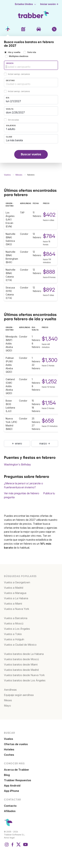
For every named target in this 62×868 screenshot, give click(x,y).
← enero (17, 443)
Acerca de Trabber (17, 770)
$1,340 (50, 339)
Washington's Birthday (17, 464)
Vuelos (9, 739)
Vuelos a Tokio (13, 634)
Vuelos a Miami (13, 604)
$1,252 (49, 381)
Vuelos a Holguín (14, 639)
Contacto (10, 806)
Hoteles (9, 749)
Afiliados (10, 811)
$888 (49, 272)
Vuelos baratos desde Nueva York (24, 675)
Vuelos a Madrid (14, 588)
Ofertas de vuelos (16, 744)
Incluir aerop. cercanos (19, 74)
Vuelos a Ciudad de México (20, 645)
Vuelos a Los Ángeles (17, 629)
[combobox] (31, 65)
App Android (12, 786)
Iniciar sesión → (49, 4)
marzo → (45, 443)
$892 (49, 290)
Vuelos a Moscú (14, 623)
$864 (49, 254)
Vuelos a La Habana (16, 598)
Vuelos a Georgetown (17, 582)
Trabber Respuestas (18, 780)
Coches (9, 755)
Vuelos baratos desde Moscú (21, 659)
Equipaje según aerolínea (19, 695)
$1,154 (49, 403)
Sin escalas (13, 120)
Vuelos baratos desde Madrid (21, 670)
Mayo (7, 706)
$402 (49, 215)
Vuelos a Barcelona (16, 618)
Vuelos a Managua (15, 593)
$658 (48, 421)
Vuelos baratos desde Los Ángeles (25, 680)
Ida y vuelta (14, 52)
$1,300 (50, 360)
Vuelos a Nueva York (17, 609)
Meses (8, 700)
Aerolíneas (10, 690)
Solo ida (32, 52)
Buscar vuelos (31, 154)
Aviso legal (9, 838)
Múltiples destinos (19, 56)
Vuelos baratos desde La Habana (24, 654)
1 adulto (11, 129)
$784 (49, 236)
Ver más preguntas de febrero (22, 493)
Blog (7, 775)
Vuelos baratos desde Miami (21, 664)
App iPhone (11, 791)
